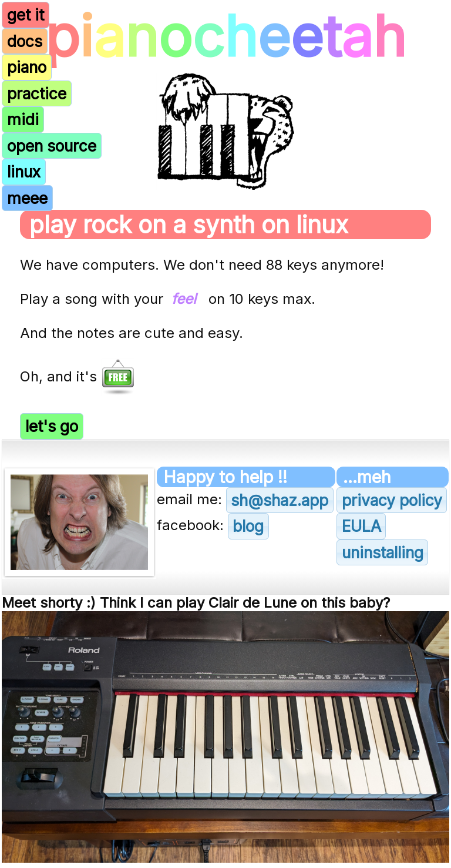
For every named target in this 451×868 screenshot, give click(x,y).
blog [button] (248, 526)
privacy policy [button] (392, 500)
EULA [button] (361, 526)
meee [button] (27, 198)
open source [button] (52, 146)
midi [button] (23, 119)
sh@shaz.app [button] (280, 500)
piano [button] (27, 67)
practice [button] (37, 93)
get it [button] (26, 15)
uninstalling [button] (383, 552)
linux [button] (24, 172)
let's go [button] (52, 426)
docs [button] (25, 41)
